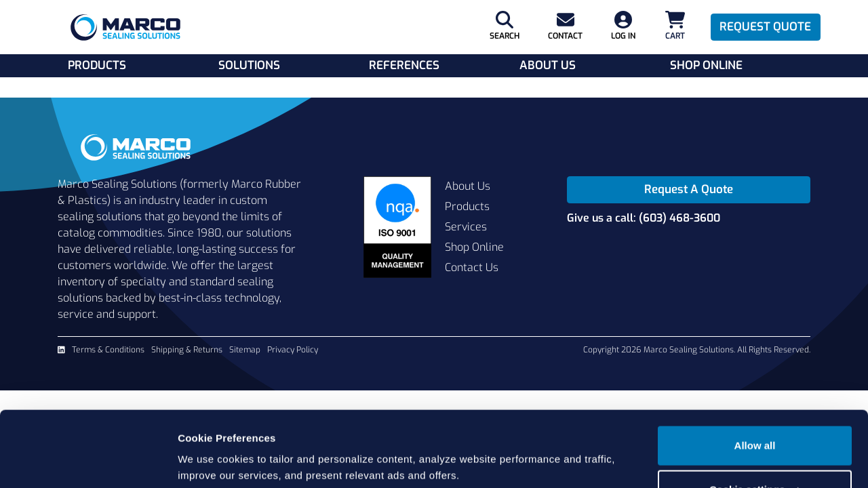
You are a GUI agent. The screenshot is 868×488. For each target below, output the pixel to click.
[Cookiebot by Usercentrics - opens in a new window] (88, 462)
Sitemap (245, 350)
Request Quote (765, 27)
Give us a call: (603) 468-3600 (644, 218)
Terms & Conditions (108, 350)
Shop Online (706, 65)
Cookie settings (755, 438)
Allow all (755, 394)
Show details (209, 461)
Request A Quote (689, 189)
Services (466, 227)
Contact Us (472, 267)
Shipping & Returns (187, 350)
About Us (548, 65)
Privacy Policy (293, 350)
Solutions (249, 65)
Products (97, 65)
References (404, 65)
